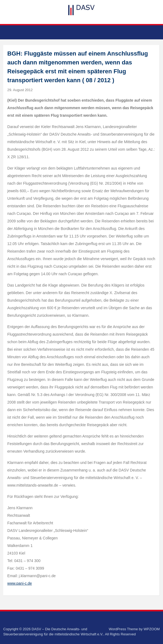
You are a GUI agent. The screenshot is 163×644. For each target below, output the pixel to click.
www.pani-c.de (20, 583)
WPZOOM (152, 629)
